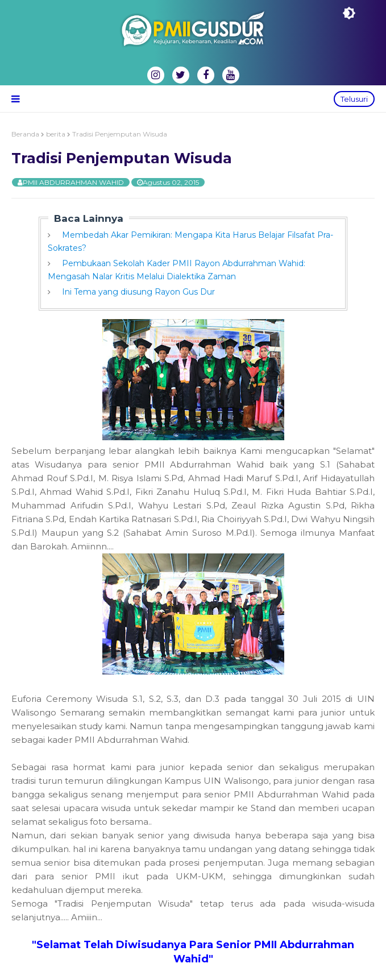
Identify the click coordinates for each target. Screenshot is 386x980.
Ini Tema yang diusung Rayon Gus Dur (138, 292)
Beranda (25, 134)
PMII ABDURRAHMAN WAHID (73, 182)
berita (56, 134)
